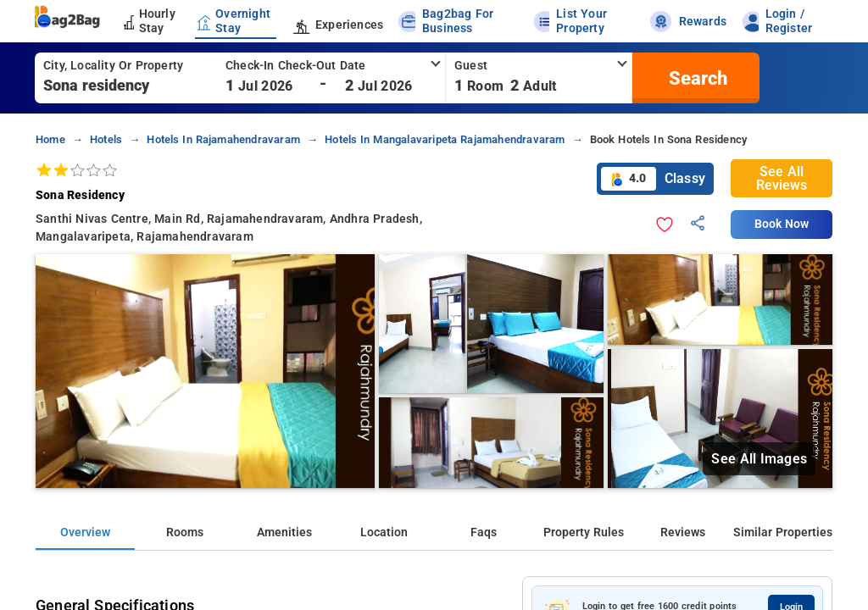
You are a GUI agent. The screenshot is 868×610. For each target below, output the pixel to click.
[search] (696, 78)
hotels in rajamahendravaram (223, 139)
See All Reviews (782, 178)
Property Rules (584, 532)
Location (384, 532)
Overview (85, 532)
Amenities (284, 532)
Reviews (683, 532)
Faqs (484, 532)
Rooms (185, 532)
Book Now (782, 224)
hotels (106, 139)
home (50, 139)
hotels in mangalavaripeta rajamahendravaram (445, 139)
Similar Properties (783, 532)
